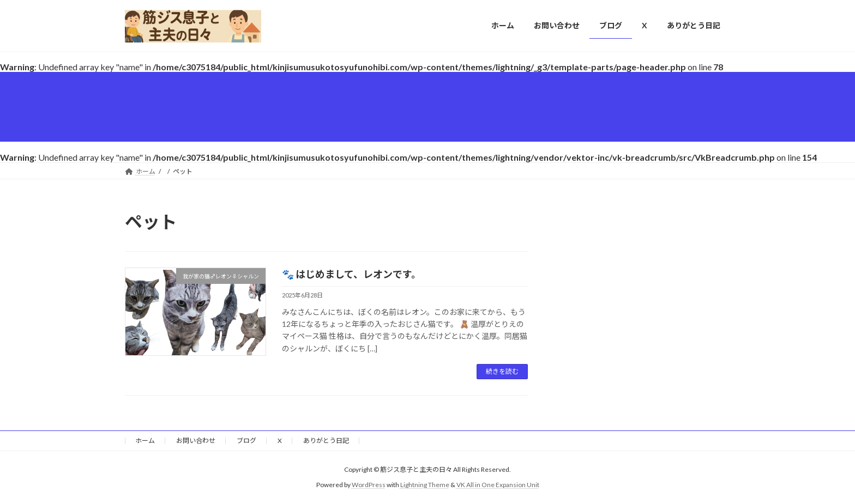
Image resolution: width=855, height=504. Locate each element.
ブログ (246, 441)
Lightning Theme (425, 485)
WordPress (369, 485)
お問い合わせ (196, 441)
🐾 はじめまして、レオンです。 (351, 274)
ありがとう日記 (326, 441)
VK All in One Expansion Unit (498, 485)
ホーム (145, 441)
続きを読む (502, 371)
